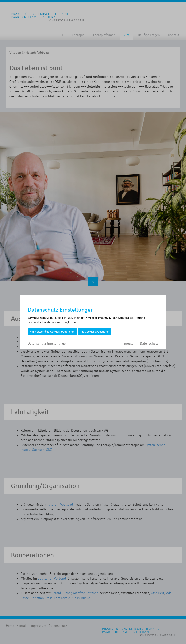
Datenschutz (149, 344)
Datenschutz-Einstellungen (48, 344)
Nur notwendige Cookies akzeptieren (52, 332)
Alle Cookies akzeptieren (95, 332)
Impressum (128, 344)
